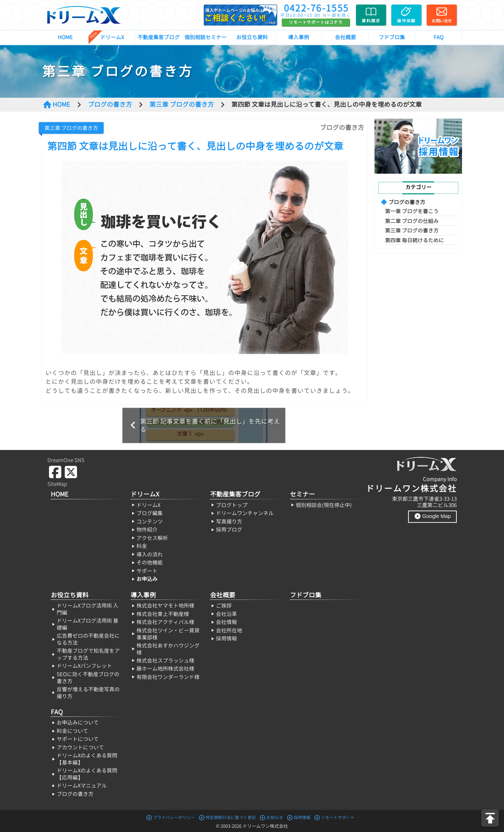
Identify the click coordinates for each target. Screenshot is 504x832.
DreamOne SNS (66, 460)
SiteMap (57, 484)
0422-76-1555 (316, 8)
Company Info (440, 479)
